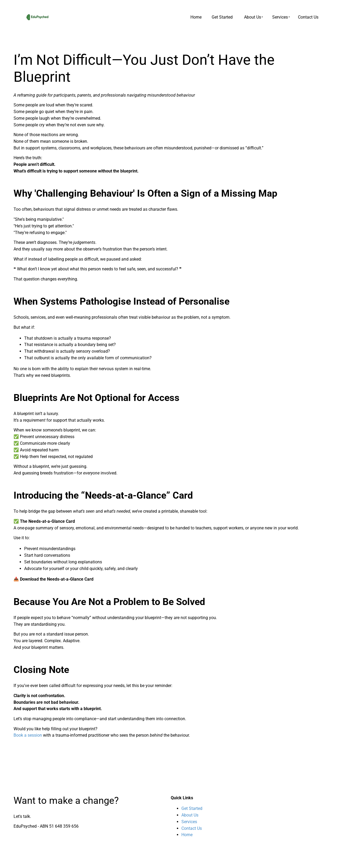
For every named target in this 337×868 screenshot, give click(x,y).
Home (196, 17)
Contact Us (308, 17)
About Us (253, 17)
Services (280, 17)
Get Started (222, 17)
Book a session (28, 735)
